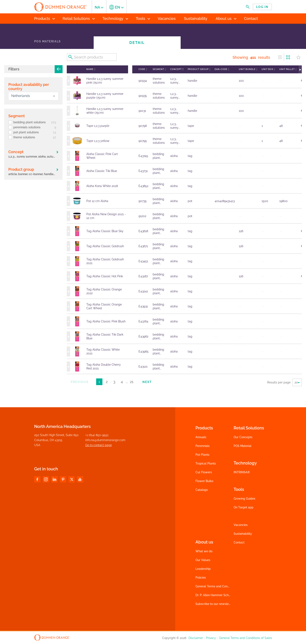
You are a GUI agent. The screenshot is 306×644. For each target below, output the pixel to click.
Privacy (211, 638)
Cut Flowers (204, 472)
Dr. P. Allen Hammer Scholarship (217, 595)
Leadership (203, 569)
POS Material (242, 446)
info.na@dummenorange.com (105, 440)
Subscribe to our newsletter (214, 604)
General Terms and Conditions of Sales (222, 586)
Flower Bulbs (204, 481)
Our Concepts (243, 437)
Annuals (201, 437)
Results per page (279, 382)
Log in (262, 7)
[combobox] (33, 96)
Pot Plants (202, 455)
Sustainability (243, 534)
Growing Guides (244, 499)
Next (147, 382)
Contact (239, 542)
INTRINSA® (242, 472)
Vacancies (241, 525)
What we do (204, 551)
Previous (80, 382)
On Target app (244, 507)
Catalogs (202, 490)
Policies (201, 578)
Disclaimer (196, 638)
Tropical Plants (206, 463)
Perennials (203, 446)
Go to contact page (99, 445)
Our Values (203, 560)
